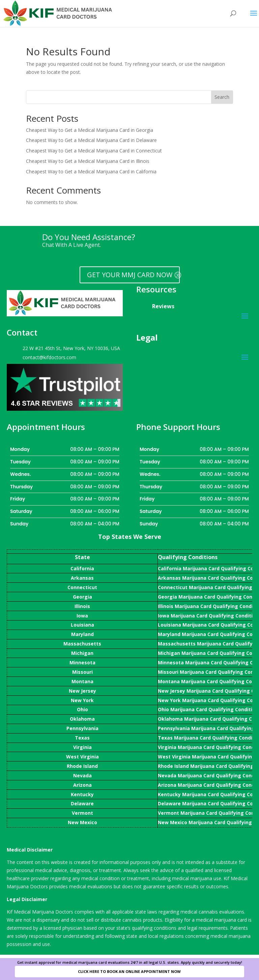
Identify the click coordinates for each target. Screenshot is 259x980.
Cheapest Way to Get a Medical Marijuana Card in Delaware (91, 140)
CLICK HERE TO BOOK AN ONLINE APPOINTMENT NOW (129, 971)
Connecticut (82, 587)
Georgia (82, 597)
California (82, 568)
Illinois (82, 606)
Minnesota (82, 662)
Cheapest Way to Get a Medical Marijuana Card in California (91, 171)
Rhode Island (82, 766)
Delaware (82, 803)
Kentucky (82, 794)
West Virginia (82, 757)
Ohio (82, 709)
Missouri (82, 672)
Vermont (82, 813)
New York (82, 700)
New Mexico (82, 822)
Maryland (82, 634)
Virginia (82, 747)
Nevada (82, 775)
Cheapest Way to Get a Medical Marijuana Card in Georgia (90, 130)
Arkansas (82, 578)
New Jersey (82, 691)
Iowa (82, 616)
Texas (82, 738)
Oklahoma (82, 719)
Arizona (82, 785)
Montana (82, 681)
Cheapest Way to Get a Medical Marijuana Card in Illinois (88, 161)
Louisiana (82, 625)
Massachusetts (82, 644)
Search (222, 97)
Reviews (163, 306)
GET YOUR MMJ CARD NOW (130, 275)
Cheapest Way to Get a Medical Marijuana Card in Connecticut (94, 151)
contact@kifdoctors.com (49, 357)
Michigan (82, 653)
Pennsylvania (82, 728)
